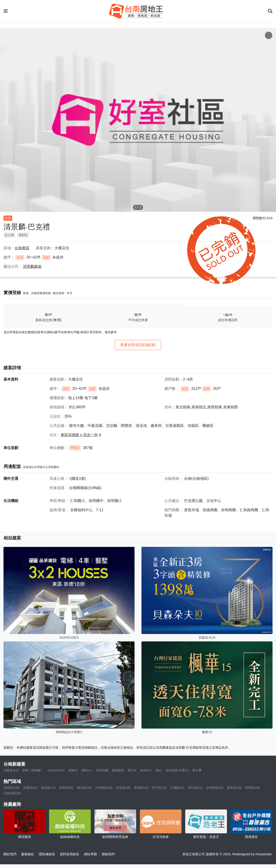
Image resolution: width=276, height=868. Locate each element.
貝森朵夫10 (11, 770)
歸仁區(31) (195, 788)
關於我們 (10, 854)
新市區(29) (234, 788)
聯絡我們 (108, 854)
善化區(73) (48, 788)
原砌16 (73, 770)
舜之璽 (197, 770)
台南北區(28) (12, 793)
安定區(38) (123, 788)
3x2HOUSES (56, 770)
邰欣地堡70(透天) (177, 770)
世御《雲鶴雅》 (33, 770)
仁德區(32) (177, 788)
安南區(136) (11, 788)
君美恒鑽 (102, 770)
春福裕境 (118, 770)
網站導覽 (91, 854)
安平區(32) (159, 788)
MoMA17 (146, 770)
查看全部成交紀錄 (138, 345)
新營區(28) (252, 788)
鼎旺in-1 (87, 770)
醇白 (159, 770)
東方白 (132, 770)
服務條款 (28, 854)
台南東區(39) (104, 788)
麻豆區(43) (84, 788)
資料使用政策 (69, 854)
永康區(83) (30, 788)
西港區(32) (141, 788)
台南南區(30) (215, 788)
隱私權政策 (47, 854)
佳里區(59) (66, 788)
